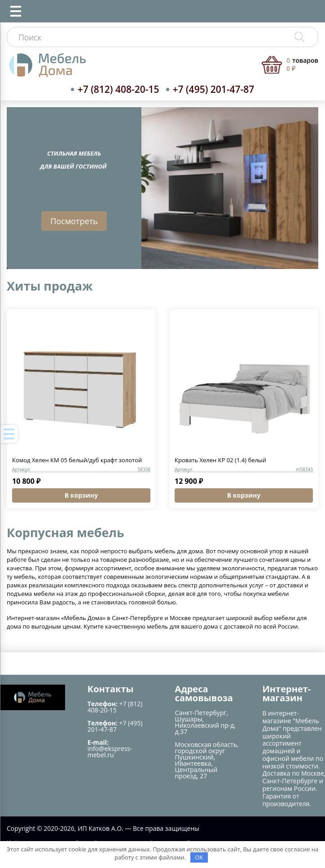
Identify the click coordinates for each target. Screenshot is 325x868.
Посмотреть (74, 221)
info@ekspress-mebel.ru (110, 752)
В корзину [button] (81, 495)
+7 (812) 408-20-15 (119, 89)
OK (199, 857)
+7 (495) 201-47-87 (214, 89)
